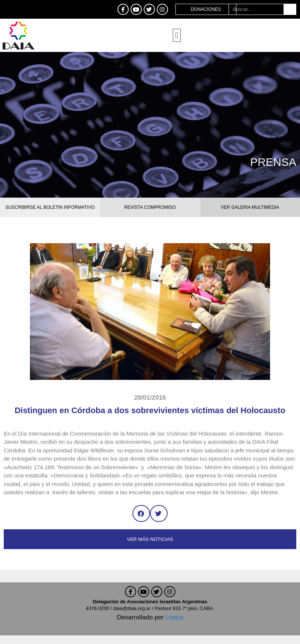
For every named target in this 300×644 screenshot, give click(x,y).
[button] (177, 35)
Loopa (175, 617)
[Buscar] (290, 9)
